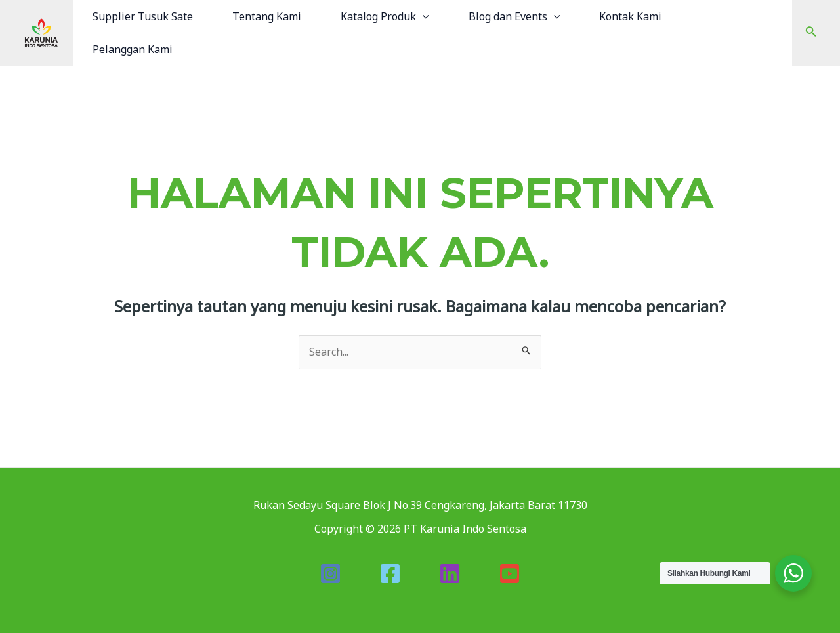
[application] (423, 16)
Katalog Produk (385, 16)
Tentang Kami (267, 16)
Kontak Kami (630, 16)
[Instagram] (330, 574)
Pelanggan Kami (133, 49)
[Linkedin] (450, 574)
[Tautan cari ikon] (811, 33)
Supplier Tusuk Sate (143, 16)
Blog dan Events (514, 16)
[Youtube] (510, 574)
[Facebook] (390, 574)
